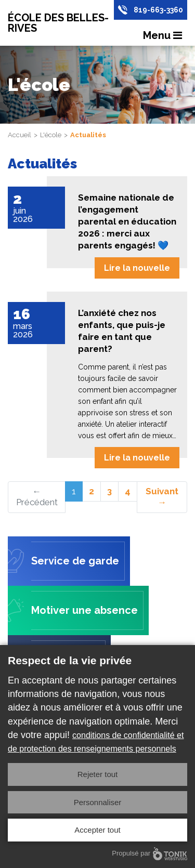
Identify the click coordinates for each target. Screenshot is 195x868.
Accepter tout (97, 830)
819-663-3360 (158, 10)
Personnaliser (98, 802)
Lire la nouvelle (137, 268)
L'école (51, 135)
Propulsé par (149, 854)
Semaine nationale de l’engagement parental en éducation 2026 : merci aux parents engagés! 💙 (127, 221)
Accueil (19, 135)
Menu (162, 35)
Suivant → (162, 497)
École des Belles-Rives (58, 23)
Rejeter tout (98, 774)
